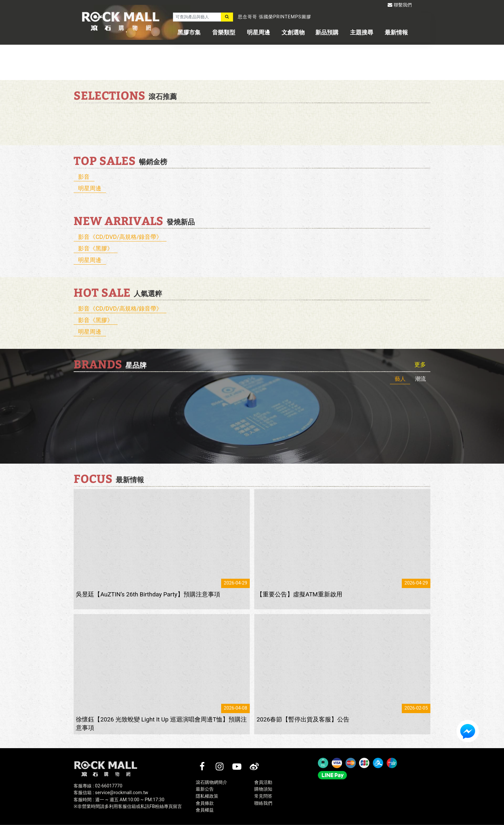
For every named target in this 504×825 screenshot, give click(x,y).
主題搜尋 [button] (362, 32)
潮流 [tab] (420, 379)
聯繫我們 (400, 5)
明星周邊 (258, 32)
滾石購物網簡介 (212, 782)
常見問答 (263, 796)
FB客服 (468, 731)
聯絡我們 (263, 803)
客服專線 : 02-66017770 (98, 786)
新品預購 (327, 32)
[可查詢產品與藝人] (197, 17)
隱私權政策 (207, 796)
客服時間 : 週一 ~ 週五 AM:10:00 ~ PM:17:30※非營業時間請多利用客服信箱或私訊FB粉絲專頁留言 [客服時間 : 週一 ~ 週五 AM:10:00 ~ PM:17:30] (128, 803)
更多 (420, 365)
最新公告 (205, 789)
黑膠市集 (189, 32)
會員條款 (205, 803)
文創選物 (293, 32)
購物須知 (263, 789)
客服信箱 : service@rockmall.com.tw (111, 793)
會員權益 (205, 810)
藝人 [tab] (400, 379)
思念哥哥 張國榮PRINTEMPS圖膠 (274, 17)
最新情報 (396, 32)
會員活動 (263, 782)
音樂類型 (224, 32)
